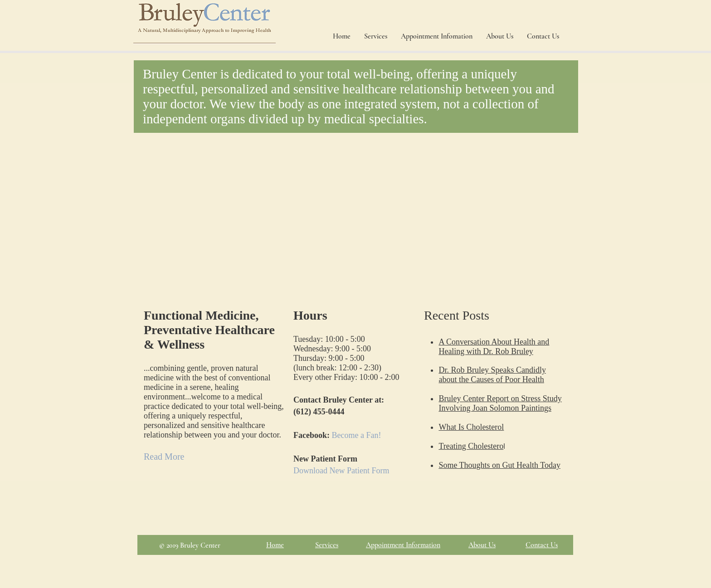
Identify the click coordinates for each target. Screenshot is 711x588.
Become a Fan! (357, 435)
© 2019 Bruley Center (190, 545)
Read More (164, 457)
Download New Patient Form (341, 471)
